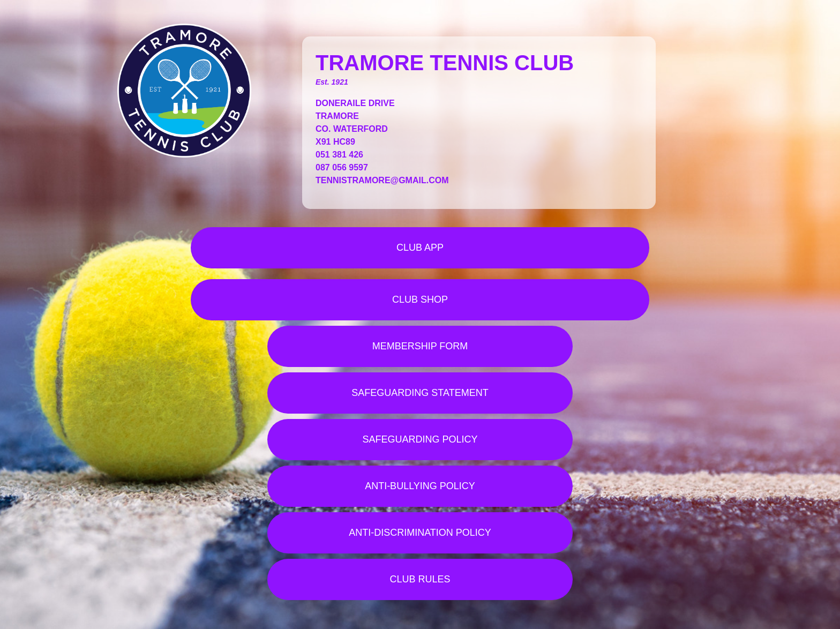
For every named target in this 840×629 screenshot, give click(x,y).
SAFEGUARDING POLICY (420, 439)
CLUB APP (420, 248)
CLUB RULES (420, 579)
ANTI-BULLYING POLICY (420, 486)
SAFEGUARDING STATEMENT (420, 393)
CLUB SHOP (420, 299)
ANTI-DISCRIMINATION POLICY (420, 533)
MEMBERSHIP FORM (420, 346)
